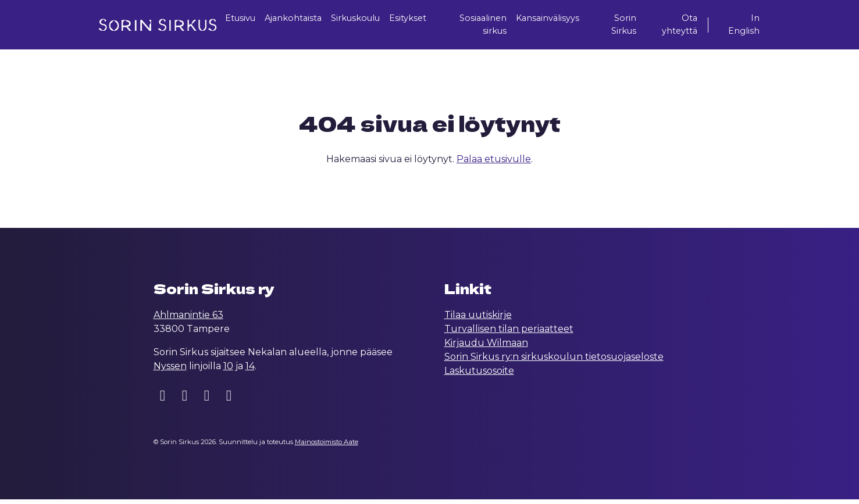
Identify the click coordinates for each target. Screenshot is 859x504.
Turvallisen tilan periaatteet (509, 333)
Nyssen (170, 371)
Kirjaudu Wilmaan (486, 347)
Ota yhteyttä (682, 26)
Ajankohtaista (293, 19)
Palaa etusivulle (494, 164)
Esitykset (420, 19)
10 (228, 371)
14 (250, 371)
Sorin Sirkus (631, 26)
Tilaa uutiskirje (478, 319)
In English (742, 26)
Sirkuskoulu (362, 19)
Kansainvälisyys (558, 19)
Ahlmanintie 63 (188, 319)
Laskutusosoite (479, 375)
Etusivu (234, 19)
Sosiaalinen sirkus (489, 26)
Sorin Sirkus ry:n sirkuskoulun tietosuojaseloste (554, 361)
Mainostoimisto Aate (327, 446)
